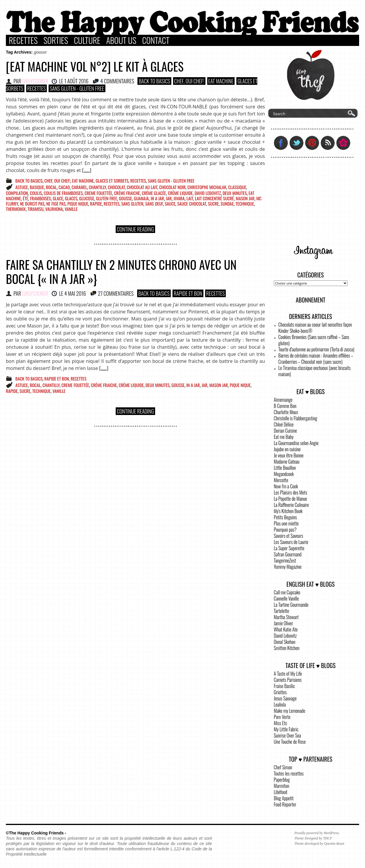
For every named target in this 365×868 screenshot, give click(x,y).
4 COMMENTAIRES (117, 81)
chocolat (116, 187)
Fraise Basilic (284, 686)
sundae (227, 204)
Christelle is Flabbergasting (296, 418)
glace (58, 198)
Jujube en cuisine (287, 449)
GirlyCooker (35, 81)
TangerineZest (285, 561)
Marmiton (281, 786)
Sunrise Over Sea (287, 735)
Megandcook (284, 474)
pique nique (78, 204)
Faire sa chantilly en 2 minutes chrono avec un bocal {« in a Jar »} (121, 272)
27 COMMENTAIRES (116, 293)
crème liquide (180, 193)
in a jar (157, 198)
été (25, 198)
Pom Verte (282, 717)
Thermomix (16, 209)
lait (190, 198)
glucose (87, 198)
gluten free (107, 198)
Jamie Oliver (283, 623)
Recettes (23, 40)
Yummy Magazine (288, 567)
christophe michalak (207, 187)
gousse (125, 198)
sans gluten (132, 204)
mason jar (245, 198)
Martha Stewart (286, 617)
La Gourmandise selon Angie (296, 443)
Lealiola (280, 705)
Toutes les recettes (289, 773)
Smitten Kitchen (287, 648)
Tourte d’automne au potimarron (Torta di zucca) (316, 349)
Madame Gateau (287, 462)
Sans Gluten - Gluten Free (77, 88)
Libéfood (281, 792)
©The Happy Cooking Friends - (36, 833)
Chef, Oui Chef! (189, 81)
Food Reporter (285, 804)
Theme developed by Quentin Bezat (319, 844)
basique (37, 187)
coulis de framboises (63, 193)
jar (169, 198)
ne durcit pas (32, 204)
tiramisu (36, 209)
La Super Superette (289, 548)
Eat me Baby (284, 437)
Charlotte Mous (286, 412)
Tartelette (281, 611)
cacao (64, 187)
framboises (40, 198)
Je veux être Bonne (289, 455)
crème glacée (154, 193)
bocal (51, 187)
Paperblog (282, 780)
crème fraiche (127, 193)
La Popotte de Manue (290, 499)
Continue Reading (135, 229)
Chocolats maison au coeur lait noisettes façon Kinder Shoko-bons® (315, 328)
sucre (213, 204)
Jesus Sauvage (285, 698)
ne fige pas (56, 204)
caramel (79, 187)
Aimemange (283, 400)
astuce (22, 187)
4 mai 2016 (75, 293)
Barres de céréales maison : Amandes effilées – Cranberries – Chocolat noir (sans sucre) (316, 359)
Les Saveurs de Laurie (291, 542)
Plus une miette (286, 523)
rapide (96, 204)
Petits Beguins (285, 517)
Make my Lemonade (289, 711)
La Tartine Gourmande (291, 605)
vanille (71, 209)
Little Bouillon (285, 468)
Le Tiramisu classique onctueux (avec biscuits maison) (315, 371)
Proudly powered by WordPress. (317, 833)
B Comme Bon (285, 406)
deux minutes (235, 193)
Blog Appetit (284, 798)
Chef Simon (283, 767)
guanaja (141, 198)
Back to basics (154, 81)
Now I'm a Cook (286, 486)
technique (245, 204)
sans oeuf (154, 204)
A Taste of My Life (288, 674)
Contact (156, 40)
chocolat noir (172, 187)
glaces (71, 198)
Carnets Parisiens (288, 680)
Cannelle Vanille (286, 598)
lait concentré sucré (214, 198)
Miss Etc (281, 723)
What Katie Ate (286, 629)
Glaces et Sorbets (112, 181)
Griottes (280, 692)
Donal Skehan (284, 642)
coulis (36, 193)
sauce (170, 204)
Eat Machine (221, 81)
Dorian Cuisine (285, 431)
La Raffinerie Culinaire (291, 505)
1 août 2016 (76, 81)
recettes (111, 204)
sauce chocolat (192, 204)
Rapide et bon (188, 293)
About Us (121, 40)
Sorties (56, 40)
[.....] (87, 170)
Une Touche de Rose (290, 742)
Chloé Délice (284, 424)
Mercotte (281, 480)
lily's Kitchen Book (288, 511)
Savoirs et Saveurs (288, 536)
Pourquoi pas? (285, 530)
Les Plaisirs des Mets (291, 492)
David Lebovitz (208, 193)
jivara (179, 198)
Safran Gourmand (288, 554)
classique (237, 187)
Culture (87, 40)
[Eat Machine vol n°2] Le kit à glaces (95, 66)
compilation (17, 193)
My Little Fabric (286, 729)
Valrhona (54, 209)
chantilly (97, 187)
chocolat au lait (142, 187)
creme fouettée (98, 193)
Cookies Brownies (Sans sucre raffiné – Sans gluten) (314, 340)
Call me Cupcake (287, 592)
